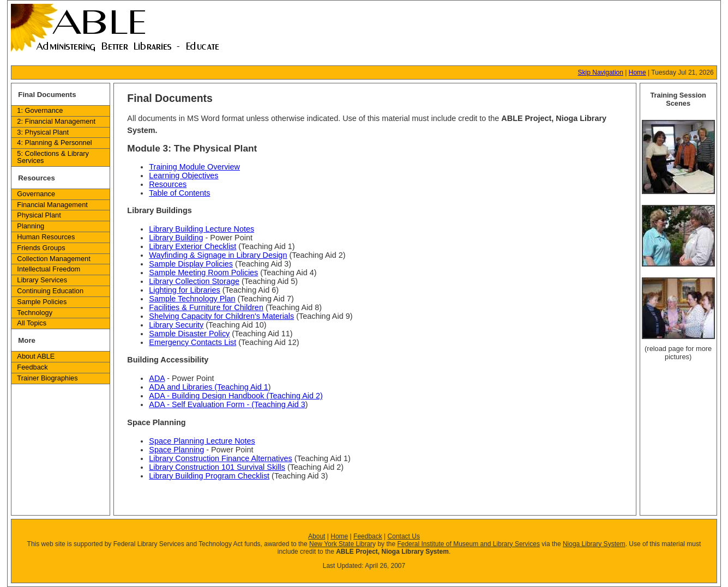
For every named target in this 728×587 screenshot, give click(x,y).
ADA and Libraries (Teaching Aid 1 (208, 387)
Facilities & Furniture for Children (206, 307)
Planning (31, 226)
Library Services (42, 280)
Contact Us (404, 536)
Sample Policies (42, 302)
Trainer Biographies (47, 378)
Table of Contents (179, 193)
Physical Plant (39, 215)
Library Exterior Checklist (192, 246)
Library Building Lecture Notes (201, 229)
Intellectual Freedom (49, 269)
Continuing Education (50, 291)
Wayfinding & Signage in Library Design (218, 255)
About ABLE (36, 356)
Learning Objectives (183, 176)
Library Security (176, 325)
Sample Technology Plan (192, 299)
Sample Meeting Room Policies (203, 273)
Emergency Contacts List (192, 342)
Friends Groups (41, 248)
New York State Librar (341, 544)
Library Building (176, 238)
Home (637, 72)
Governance (36, 194)
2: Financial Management (56, 121)
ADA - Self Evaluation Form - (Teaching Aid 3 (227, 404)
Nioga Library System (594, 544)
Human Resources (46, 237)
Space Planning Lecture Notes (202, 441)
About (317, 536)
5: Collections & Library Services (53, 157)
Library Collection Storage (194, 281)
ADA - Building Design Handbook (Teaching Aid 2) (236, 396)
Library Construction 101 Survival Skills (217, 467)
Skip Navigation (601, 72)
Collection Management (53, 259)
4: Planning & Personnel (54, 143)
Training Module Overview (194, 167)
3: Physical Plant (43, 132)
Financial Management (52, 205)
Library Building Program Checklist (209, 476)
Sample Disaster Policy (189, 334)
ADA (157, 378)
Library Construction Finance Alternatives (220, 458)
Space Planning (176, 450)
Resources (168, 184)
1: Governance (40, 110)
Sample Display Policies (191, 264)
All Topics (32, 323)
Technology (35, 313)
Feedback (32, 367)
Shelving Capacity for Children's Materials (221, 316)
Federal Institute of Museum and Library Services (468, 544)
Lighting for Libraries (184, 290)
